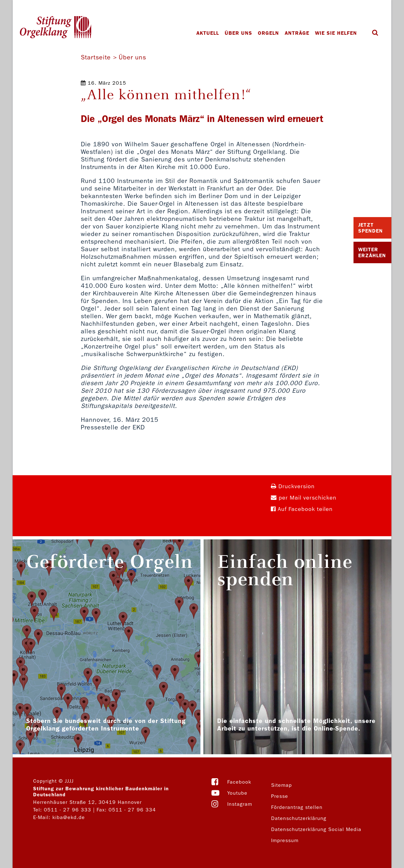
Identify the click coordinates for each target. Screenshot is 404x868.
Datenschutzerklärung (299, 818)
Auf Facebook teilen (302, 509)
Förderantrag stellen (297, 807)
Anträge (297, 33)
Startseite (96, 57)
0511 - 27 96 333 (68, 810)
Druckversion (293, 486)
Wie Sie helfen (336, 33)
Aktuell (208, 33)
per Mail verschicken (304, 498)
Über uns (238, 33)
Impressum (285, 840)
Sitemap (282, 785)
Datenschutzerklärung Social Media (316, 829)
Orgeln (268, 33)
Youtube (237, 793)
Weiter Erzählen (372, 252)
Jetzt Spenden (371, 228)
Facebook (239, 782)
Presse (280, 796)
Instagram (240, 804)
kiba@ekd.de (69, 817)
